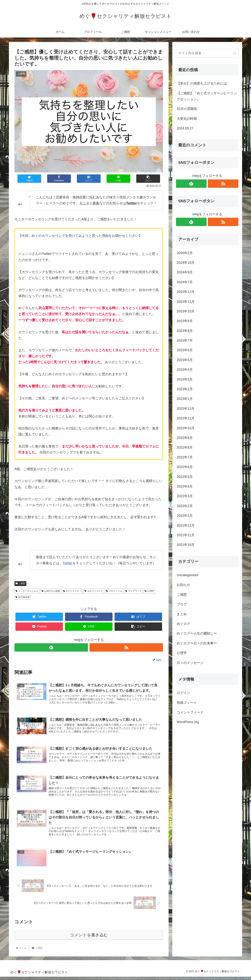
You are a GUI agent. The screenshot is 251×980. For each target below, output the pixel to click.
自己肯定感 (23, 597)
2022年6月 (185, 467)
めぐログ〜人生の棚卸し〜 (197, 633)
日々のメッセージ (190, 663)
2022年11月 (186, 418)
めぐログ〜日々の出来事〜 (197, 643)
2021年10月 (186, 545)
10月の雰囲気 (187, 109)
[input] (207, 53)
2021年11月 (186, 535)
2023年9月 (185, 321)
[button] (235, 53)
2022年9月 (185, 438)
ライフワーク (133, 591)
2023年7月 (185, 340)
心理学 (149, 591)
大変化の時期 (187, 119)
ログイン (183, 693)
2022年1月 (185, 516)
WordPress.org (188, 722)
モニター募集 (89, 203)
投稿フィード (187, 703)
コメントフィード (190, 712)
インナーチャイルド (27, 591)
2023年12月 (186, 292)
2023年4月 (185, 370)
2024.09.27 (185, 128)
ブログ (182, 604)
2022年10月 (186, 428)
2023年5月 (185, 360)
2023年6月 (185, 350)
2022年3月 (185, 496)
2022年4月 (185, 486)
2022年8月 (185, 447)
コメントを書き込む (89, 938)
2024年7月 (185, 282)
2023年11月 (186, 302)
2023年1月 (185, 399)
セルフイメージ (94, 591)
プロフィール (114, 591)
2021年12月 (186, 525)
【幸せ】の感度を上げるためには (202, 83)
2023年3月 (185, 379)
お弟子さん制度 (51, 591)
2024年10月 (186, 263)
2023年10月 (186, 311)
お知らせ (183, 585)
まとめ (182, 614)
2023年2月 (185, 389)
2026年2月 (185, 253)
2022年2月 (185, 506)
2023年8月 (185, 331)
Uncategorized (188, 575)
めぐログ (183, 624)
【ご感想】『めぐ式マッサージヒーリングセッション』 (207, 96)
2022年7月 (185, 457)
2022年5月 (185, 477)
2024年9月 (185, 272)
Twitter (67, 563)
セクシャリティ (72, 591)
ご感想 (20, 583)
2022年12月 (186, 409)
